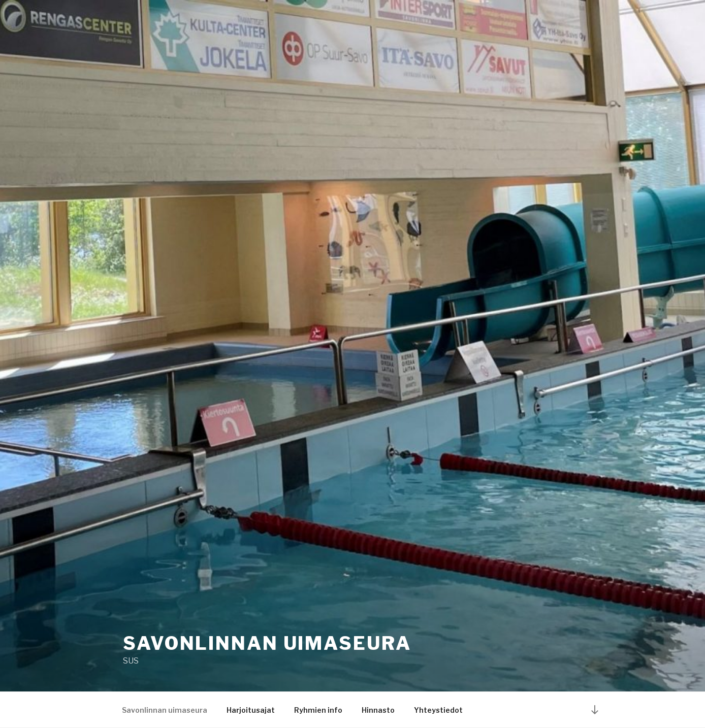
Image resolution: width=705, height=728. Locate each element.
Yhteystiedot (438, 710)
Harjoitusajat (251, 710)
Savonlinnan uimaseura (267, 643)
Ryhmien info (318, 710)
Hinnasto (378, 710)
